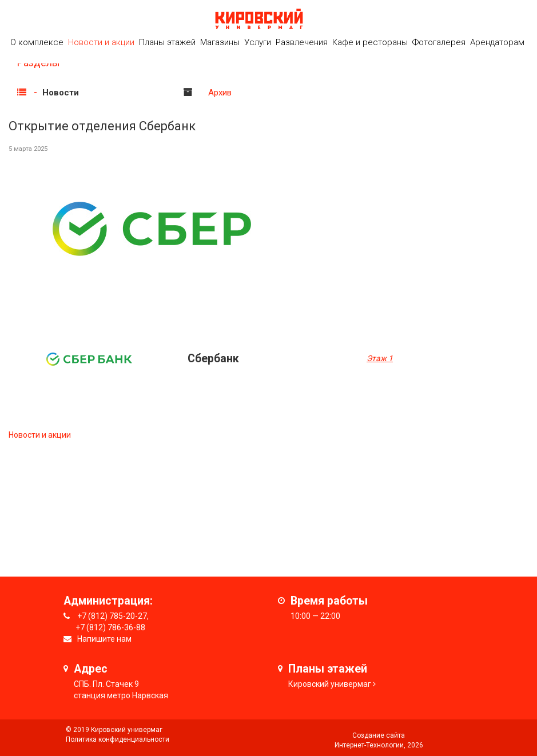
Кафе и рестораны (370, 42)
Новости (61, 93)
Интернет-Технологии (369, 745)
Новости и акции (101, 42)
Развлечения (302, 42)
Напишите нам (104, 639)
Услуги (258, 42)
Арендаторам (497, 42)
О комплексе (37, 42)
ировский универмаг (332, 684)
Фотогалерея (439, 42)
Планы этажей (167, 42)
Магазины (220, 42)
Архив (220, 93)
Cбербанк (213, 359)
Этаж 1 (380, 358)
